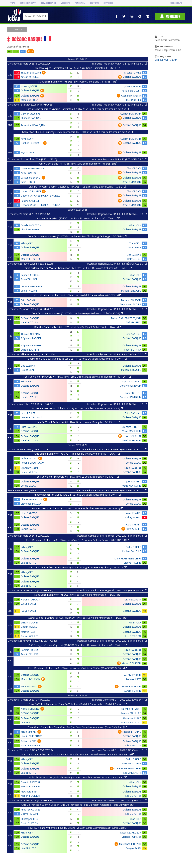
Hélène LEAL (134, 259)
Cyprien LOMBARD (131, 114)
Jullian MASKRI (28, 732)
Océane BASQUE (132, 77)
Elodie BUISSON (29, 823)
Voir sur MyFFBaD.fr (166, 60)
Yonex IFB (66, 3)
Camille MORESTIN (31, 225)
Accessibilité (176, 3)
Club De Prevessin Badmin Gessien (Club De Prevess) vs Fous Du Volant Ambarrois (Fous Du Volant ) (78, 805)
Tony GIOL (135, 243)
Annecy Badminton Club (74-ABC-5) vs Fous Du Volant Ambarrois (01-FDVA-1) (77, 495)
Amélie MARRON (132, 182)
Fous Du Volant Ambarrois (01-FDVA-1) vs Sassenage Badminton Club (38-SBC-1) (77, 313)
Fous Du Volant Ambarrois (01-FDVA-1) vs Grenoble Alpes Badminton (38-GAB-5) (77, 508)
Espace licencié (49, 3)
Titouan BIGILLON (31, 73)
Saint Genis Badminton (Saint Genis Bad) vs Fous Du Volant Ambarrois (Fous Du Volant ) (78, 727)
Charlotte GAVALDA (31, 499)
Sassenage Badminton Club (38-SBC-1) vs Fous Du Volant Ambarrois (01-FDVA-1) (77, 408)
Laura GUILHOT (132, 393)
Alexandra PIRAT (132, 718)
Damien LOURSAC (31, 114)
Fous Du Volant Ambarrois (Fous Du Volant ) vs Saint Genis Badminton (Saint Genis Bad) (78, 828)
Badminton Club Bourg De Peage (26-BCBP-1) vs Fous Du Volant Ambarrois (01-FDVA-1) (78, 359)
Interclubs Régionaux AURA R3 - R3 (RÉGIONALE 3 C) (117, 214)
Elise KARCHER (133, 100)
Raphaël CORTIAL (30, 275)
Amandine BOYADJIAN (33, 125)
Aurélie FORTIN (133, 675)
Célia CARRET (134, 525)
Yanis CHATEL (133, 513)
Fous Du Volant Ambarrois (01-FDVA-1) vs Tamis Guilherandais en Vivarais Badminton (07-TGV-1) (77, 377)
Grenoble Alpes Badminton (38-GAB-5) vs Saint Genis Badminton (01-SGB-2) (78, 68)
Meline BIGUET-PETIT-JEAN (126, 318)
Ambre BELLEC (29, 458)
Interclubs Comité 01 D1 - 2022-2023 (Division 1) (119, 700)
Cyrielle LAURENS (30, 350)
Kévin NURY (27, 139)
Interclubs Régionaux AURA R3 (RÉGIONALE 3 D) (119, 64)
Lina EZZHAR (134, 247)
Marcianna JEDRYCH (130, 844)
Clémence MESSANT (32, 504)
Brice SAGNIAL (29, 300)
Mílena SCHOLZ (29, 100)
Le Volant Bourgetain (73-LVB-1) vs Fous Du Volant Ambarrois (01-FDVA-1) (77, 218)
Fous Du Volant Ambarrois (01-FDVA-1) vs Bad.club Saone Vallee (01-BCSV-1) (77, 295)
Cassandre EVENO (131, 96)
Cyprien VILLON (29, 468)
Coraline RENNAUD (31, 286)
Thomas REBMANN (130, 686)
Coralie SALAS (133, 463)
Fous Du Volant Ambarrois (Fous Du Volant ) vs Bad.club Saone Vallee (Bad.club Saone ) (78, 704)
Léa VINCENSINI (132, 773)
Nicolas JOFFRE (133, 73)
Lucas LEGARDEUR (131, 833)
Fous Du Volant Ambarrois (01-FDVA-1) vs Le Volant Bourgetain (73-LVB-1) (77, 422)
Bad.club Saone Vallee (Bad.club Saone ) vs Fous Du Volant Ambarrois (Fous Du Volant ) (78, 777)
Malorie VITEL (133, 322)
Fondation (80, 3)
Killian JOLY (135, 225)
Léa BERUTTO (29, 563)
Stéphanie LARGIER (130, 304)
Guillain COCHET (30, 623)
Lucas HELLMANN (31, 191)
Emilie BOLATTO (132, 436)
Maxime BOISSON (131, 300)
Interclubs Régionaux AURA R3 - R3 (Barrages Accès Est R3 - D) (112, 449)
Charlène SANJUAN (31, 118)
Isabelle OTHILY (29, 322)
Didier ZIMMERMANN (33, 168)
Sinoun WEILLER (30, 627)
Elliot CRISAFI (134, 168)
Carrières (108, 3)
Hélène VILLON (29, 472)
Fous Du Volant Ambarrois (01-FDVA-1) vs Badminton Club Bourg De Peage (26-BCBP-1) (78, 236)
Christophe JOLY (29, 819)
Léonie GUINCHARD (32, 736)
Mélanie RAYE (28, 632)
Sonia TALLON (29, 279)
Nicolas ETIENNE (30, 709)
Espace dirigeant (28, 3)
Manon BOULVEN (131, 663)
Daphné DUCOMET (31, 143)
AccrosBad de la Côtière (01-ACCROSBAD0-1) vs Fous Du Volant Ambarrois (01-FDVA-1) (77, 618)
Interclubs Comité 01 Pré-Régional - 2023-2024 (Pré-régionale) (112, 536)
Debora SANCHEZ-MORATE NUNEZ (40, 196)
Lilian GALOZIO (133, 468)
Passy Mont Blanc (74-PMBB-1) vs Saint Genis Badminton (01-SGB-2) (78, 164)
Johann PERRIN (133, 86)
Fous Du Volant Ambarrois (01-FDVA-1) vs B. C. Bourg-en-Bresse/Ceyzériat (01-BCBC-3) (77, 567)
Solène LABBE (28, 741)
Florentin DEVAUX (30, 600)
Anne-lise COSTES (131, 763)
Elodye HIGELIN (132, 563)
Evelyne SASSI (28, 604)
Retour (18, 29)
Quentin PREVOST (131, 709)
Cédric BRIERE (133, 547)
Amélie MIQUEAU (30, 77)
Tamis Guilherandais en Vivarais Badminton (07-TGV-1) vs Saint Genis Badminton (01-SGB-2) (78, 109)
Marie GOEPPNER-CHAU (128, 559)
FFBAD (13, 3)
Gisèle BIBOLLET (132, 91)
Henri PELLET (28, 413)
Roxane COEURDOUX (32, 463)
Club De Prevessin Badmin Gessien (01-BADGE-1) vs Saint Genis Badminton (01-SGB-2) (77, 187)
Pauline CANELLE (30, 201)
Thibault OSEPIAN (30, 334)
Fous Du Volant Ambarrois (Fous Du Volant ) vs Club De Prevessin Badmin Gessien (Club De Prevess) (78, 754)
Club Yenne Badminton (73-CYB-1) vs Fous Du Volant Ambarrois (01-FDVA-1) (77, 454)
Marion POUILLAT (131, 713)
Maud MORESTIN (131, 431)
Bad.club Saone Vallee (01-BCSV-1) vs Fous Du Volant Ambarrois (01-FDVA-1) (77, 327)
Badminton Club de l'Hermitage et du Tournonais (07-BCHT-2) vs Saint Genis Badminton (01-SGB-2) (78, 132)
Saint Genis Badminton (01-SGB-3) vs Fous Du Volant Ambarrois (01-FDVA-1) (78, 595)
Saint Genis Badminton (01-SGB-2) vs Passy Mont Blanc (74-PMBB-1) (78, 82)
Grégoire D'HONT (131, 427)
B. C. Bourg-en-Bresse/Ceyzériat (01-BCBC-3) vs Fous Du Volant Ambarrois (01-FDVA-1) (77, 645)
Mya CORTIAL (28, 152)
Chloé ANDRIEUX (30, 229)
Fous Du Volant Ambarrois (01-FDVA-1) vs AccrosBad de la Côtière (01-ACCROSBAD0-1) (77, 668)
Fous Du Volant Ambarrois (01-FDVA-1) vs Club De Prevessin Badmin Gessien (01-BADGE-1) (78, 540)
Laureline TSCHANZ (31, 417)
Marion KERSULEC (31, 259)
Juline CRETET (133, 529)
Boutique (94, 3)
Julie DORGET (134, 482)
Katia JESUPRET (29, 173)
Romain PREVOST (30, 650)
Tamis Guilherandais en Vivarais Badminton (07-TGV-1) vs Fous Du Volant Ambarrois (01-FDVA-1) (77, 268)
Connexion (170, 16)
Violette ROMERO (30, 745)
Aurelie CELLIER (29, 654)
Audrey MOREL (133, 517)
